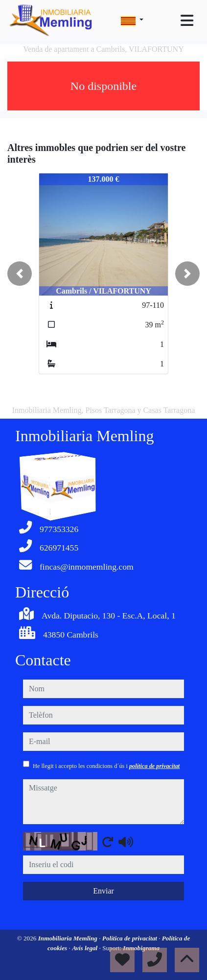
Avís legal (85, 948)
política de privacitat (154, 766)
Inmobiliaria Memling (69, 938)
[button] (20, 274)
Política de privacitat (130, 938)
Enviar (103, 891)
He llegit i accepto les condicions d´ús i (106, 766)
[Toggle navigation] (187, 21)
